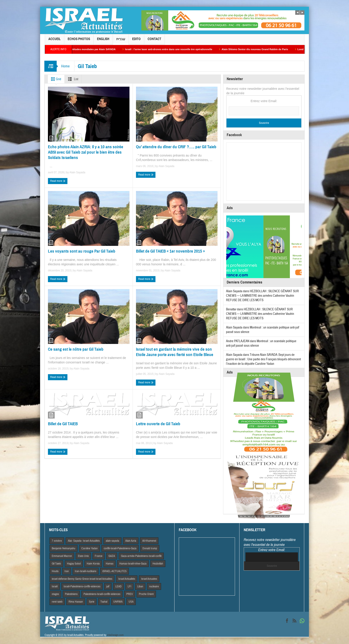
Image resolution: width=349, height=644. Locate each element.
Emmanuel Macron (62, 556)
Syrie (92, 602)
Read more (58, 181)
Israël (55, 586)
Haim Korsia (93, 564)
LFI (129, 586)
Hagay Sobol (74, 564)
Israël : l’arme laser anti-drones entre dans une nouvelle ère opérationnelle (174, 49)
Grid (55, 79)
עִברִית (121, 41)
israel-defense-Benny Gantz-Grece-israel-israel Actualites (82, 579)
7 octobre (57, 541)
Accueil (55, 41)
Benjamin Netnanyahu (64, 548)
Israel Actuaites (149, 579)
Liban (140, 586)
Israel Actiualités (127, 579)
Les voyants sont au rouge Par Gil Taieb (82, 251)
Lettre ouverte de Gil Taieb (158, 424)
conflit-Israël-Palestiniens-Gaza (120, 548)
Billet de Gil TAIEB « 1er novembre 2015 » (170, 251)
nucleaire (154, 586)
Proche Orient (146, 594)
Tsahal (104, 602)
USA (131, 602)
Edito (136, 41)
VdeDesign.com (115, 635)
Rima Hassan (76, 602)
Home (65, 66)
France (99, 556)
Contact (154, 41)
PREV (130, 594)
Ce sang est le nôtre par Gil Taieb (76, 349)
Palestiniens (71, 594)
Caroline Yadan (89, 548)
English (103, 41)
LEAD (118, 586)
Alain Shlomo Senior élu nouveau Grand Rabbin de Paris (260, 49)
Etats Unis (83, 556)
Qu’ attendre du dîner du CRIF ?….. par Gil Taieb (176, 147)
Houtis (55, 571)
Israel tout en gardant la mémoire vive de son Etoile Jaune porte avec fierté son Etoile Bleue (175, 352)
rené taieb (57, 602)
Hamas (110, 564)
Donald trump (150, 548)
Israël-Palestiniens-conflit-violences (82, 586)
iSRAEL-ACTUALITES (114, 571)
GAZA (112, 556)
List (72, 79)
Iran (67, 571)
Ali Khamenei (149, 541)
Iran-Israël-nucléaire (86, 571)
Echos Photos (79, 41)
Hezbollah (158, 564)
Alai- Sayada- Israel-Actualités (84, 541)
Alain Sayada (77, 172)
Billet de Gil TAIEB (63, 424)
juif (108, 586)
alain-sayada (112, 541)
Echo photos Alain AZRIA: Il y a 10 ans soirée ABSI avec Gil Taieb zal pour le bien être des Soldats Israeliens (86, 152)
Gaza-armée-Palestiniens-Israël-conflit (141, 556)
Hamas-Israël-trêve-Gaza (133, 564)
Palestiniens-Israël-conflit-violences (102, 594)
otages (55, 594)
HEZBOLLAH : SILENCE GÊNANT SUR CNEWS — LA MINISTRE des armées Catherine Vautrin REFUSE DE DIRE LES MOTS (262, 296)
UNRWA (118, 602)
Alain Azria (131, 541)
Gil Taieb (56, 564)
